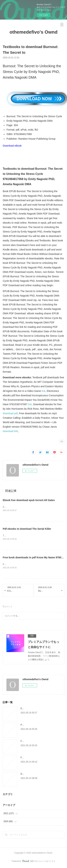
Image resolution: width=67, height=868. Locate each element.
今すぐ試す (44, 15)
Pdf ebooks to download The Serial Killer (27, 529)
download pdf (10, 413)
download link (10, 431)
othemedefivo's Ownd (33, 32)
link (44, 391)
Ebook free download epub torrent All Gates (29, 500)
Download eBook (12, 146)
